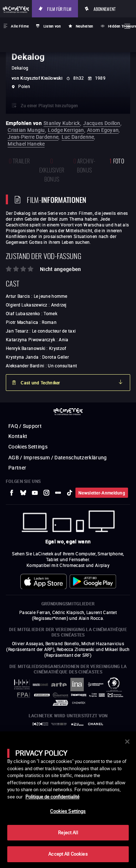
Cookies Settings (68, 811)
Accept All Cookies (68, 854)
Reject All (68, 832)
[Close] (127, 742)
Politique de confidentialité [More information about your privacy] (52, 797)
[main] (68, 800)
